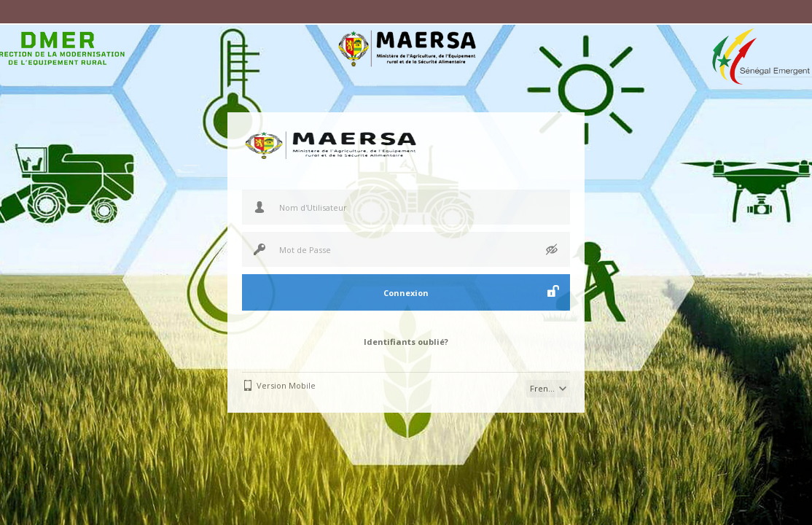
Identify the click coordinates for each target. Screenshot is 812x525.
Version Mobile (286, 385)
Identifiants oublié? (406, 342)
